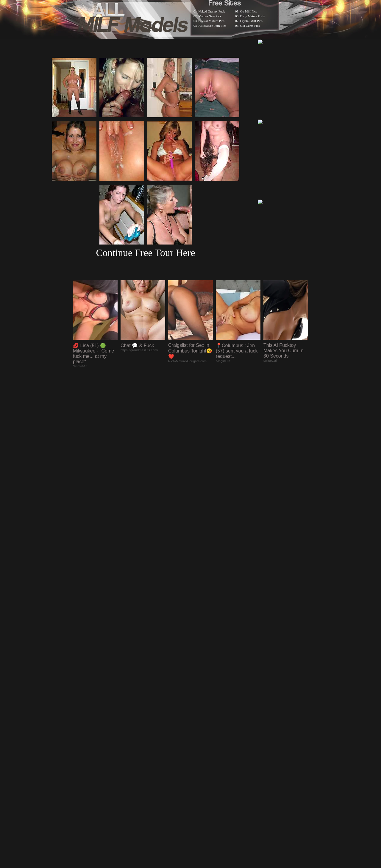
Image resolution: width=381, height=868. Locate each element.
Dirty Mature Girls (252, 16)
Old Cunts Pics (250, 26)
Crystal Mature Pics (211, 21)
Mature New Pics (210, 16)
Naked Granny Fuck (212, 11)
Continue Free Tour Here (145, 253)
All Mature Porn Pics (212, 26)
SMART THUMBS (201, 713)
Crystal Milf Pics (251, 21)
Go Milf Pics (249, 11)
